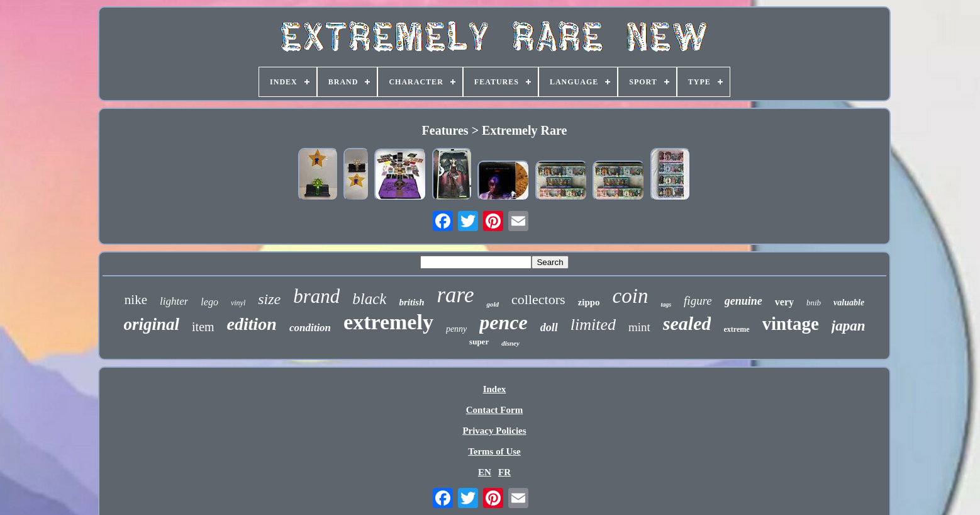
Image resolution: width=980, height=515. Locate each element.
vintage (791, 324)
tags (666, 304)
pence (503, 322)
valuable (849, 303)
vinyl (238, 303)
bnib (814, 303)
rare (455, 295)
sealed (687, 323)
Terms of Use (494, 451)
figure (698, 301)
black (369, 299)
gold (493, 304)
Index (495, 389)
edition (252, 324)
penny (456, 329)
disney (510, 343)
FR (504, 472)
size (269, 299)
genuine (743, 301)
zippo (589, 302)
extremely (388, 322)
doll (549, 327)
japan (849, 326)
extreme (736, 329)
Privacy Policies (494, 431)
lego (209, 302)
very (784, 302)
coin (631, 296)
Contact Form (494, 410)
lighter (174, 301)
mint (639, 327)
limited (593, 325)
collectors (538, 299)
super (479, 342)
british (411, 302)
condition (310, 328)
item (203, 327)
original (152, 324)
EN (485, 472)
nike (136, 300)
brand (316, 296)
